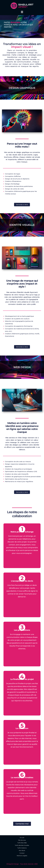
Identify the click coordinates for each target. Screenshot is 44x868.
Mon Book (22, 850)
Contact (22, 853)
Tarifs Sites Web (22, 843)
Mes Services (22, 840)
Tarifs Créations (22, 848)
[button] (22, 12)
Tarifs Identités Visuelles (22, 845)
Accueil (22, 838)
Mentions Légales (22, 856)
